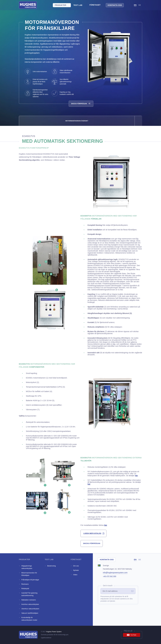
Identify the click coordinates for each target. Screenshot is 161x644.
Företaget (95, 5)
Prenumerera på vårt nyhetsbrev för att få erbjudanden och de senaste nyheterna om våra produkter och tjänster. (117, 599)
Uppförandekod (46, 638)
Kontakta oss (115, 5)
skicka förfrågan (92, 543)
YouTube (132, 635)
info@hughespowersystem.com (115, 573)
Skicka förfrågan (81, 104)
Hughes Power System (54, 632)
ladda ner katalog (92, 533)
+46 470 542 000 (110, 576)
